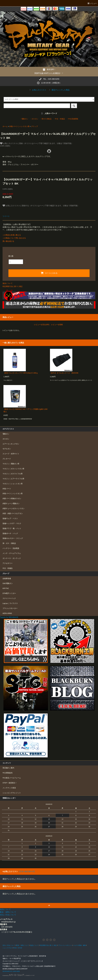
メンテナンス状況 (9, 788)
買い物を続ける (8, 241)
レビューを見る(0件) (42, 325)
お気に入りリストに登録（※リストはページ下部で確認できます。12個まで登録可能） (36, 143)
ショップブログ (7, 948)
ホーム (5, 126)
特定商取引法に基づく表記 (13, 286)
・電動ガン (24, 119)
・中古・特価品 (59, 119)
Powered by (19, 976)
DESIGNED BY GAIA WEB (11, 971)
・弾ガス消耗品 (46, 119)
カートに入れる (49, 273)
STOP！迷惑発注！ (10, 783)
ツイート (6, 216)
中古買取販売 (8, 773)
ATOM (20, 948)
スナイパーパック (9, 598)
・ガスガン (34, 119)
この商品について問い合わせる (14, 238)
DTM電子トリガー (9, 593)
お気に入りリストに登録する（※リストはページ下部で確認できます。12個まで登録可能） (41, 206)
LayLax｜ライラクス (10, 603)
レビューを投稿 (57, 325)
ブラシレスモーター (10, 608)
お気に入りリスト (37, 90)
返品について (8, 283)
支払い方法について (9, 945)
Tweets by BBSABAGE (9, 617)
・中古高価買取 (72, 119)
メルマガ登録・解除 (80, 945)
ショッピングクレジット (12, 793)
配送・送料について (23, 945)
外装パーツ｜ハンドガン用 (19, 126)
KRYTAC (6, 588)
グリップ (34, 126)
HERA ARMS (7, 613)
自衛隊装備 (7, 579)
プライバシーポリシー (65, 945)
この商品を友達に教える (12, 235)
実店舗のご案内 (8, 768)
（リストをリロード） (27, 871)
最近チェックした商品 (59, 90)
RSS (15, 948)
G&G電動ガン (8, 583)
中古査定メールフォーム (12, 778)
